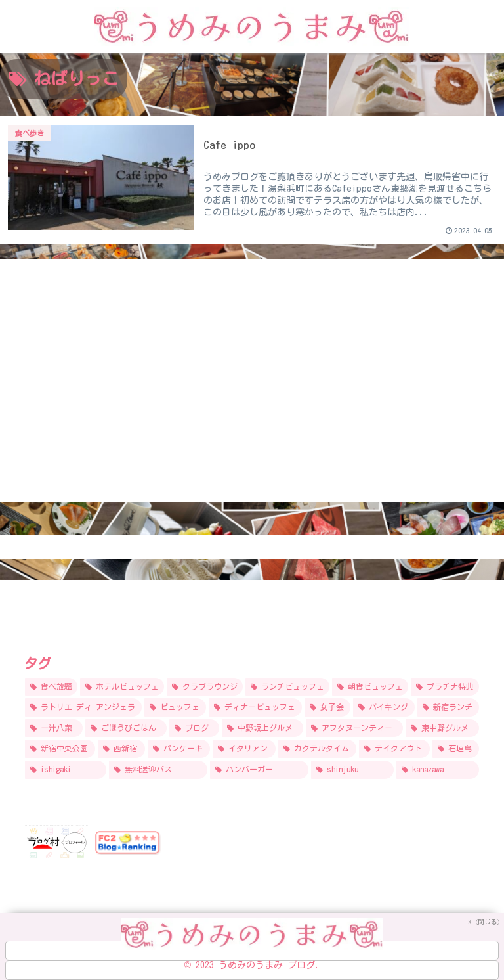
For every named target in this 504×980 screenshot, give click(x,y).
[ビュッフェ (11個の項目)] (175, 707)
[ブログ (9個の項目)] (194, 728)
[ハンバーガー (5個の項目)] (259, 770)
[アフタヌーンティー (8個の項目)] (354, 728)
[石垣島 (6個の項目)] (456, 749)
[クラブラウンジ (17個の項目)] (205, 687)
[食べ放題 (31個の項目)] (51, 687)
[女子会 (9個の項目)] (327, 707)
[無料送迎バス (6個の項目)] (158, 770)
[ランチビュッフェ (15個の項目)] (287, 687)
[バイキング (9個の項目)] (384, 707)
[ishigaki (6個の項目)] (66, 770)
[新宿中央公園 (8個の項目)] (60, 749)
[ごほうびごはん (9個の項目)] (126, 728)
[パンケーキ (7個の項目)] (179, 749)
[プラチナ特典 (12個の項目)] (445, 687)
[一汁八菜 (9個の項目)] (54, 728)
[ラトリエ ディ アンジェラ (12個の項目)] (83, 707)
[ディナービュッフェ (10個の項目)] (255, 707)
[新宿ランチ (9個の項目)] (448, 707)
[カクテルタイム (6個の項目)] (317, 749)
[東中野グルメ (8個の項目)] (442, 728)
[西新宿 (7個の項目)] (121, 749)
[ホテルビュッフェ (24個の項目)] (122, 687)
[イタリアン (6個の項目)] (244, 749)
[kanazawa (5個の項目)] (438, 770)
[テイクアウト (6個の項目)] (394, 749)
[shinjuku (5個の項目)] (352, 770)
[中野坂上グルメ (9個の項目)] (262, 728)
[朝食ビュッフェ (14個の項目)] (370, 687)
